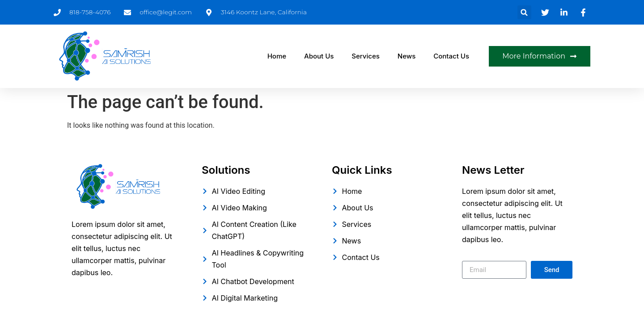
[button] (524, 12)
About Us (319, 56)
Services (365, 56)
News (407, 56)
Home (277, 56)
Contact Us (451, 56)
